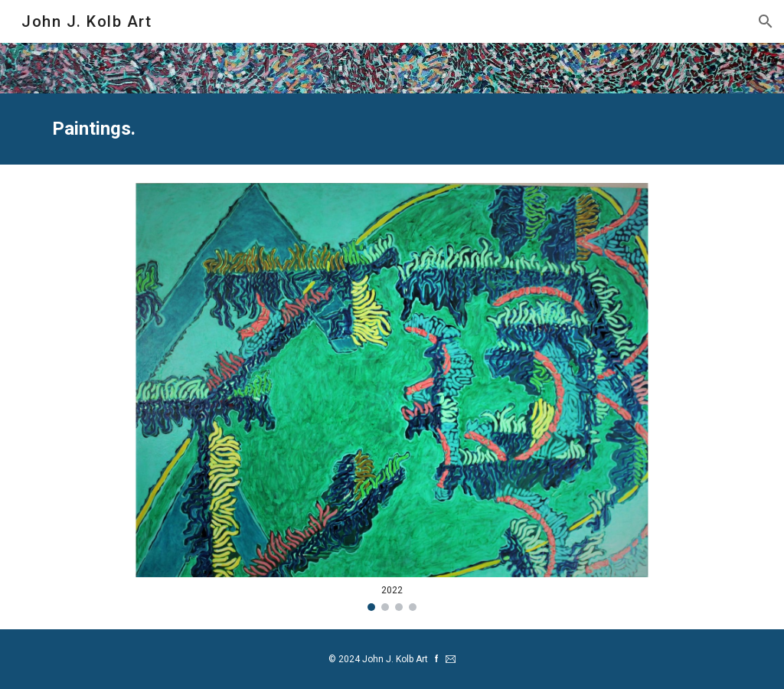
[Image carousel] (392, 397)
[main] (392, 129)
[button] (766, 21)
